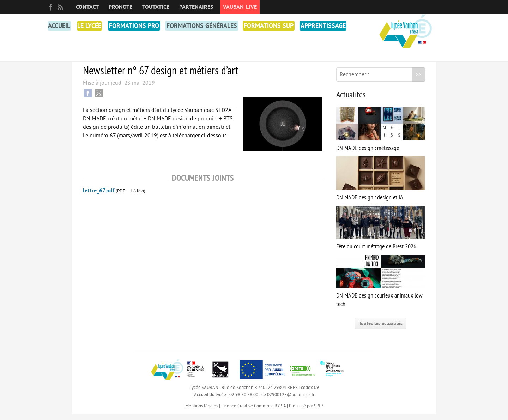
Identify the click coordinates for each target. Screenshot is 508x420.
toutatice (156, 7)
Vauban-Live (240, 7)
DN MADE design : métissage (381, 135)
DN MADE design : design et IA (381, 184)
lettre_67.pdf (99, 196)
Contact (87, 7)
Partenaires (196, 7)
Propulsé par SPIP (306, 412)
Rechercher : (354, 80)
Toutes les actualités (381, 329)
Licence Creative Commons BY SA (253, 412)
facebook (50, 7)
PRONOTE (120, 7)
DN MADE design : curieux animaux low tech (381, 287)
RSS (60, 7)
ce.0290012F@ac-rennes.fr (288, 400)
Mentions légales (202, 412)
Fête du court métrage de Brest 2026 (381, 234)
